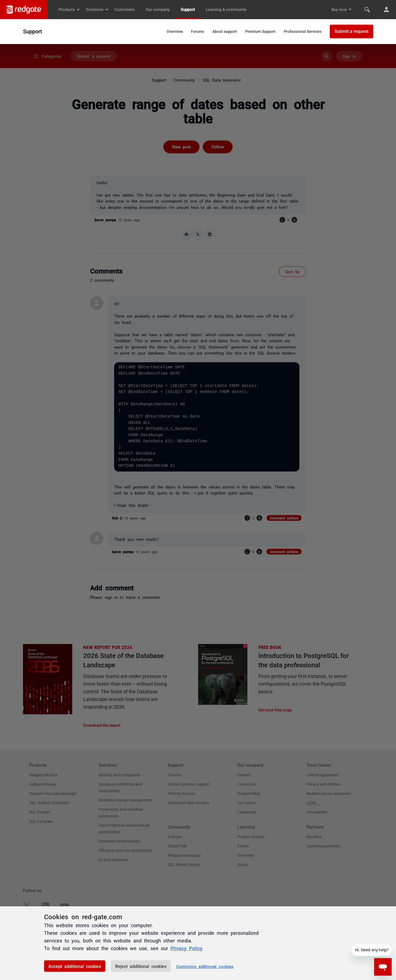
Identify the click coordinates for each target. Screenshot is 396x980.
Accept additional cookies (75, 966)
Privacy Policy (187, 948)
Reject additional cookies (141, 966)
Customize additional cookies (205, 966)
